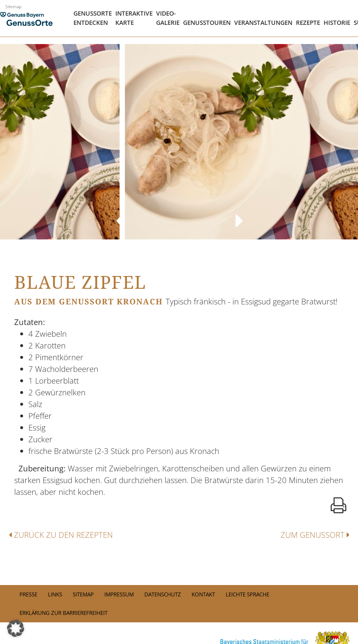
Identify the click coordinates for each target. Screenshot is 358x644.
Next (239, 214)
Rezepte (308, 23)
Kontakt (203, 594)
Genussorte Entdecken (93, 18)
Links (55, 594)
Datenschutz (163, 594)
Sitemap (13, 7)
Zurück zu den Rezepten (61, 535)
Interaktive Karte (134, 18)
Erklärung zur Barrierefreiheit (64, 613)
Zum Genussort (315, 535)
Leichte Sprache (247, 594)
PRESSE (28, 594)
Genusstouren (207, 23)
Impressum (119, 594)
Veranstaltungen (263, 23)
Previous (119, 214)
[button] (16, 628)
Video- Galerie (168, 18)
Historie (337, 23)
